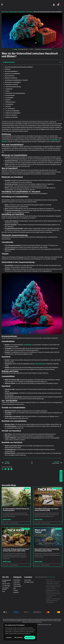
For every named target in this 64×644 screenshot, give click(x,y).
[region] (20, 632)
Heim (3, 12)
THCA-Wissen (29, 12)
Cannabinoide (21, 12)
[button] (2, 5)
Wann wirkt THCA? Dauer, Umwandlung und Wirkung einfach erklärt (47, 500)
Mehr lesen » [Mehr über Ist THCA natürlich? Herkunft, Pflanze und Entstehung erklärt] (7, 470)
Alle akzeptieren (30, 637)
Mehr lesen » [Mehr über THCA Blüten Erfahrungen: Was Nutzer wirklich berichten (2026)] (39, 470)
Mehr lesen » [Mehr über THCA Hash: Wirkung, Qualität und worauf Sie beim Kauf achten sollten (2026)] (7, 512)
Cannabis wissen (13, 12)
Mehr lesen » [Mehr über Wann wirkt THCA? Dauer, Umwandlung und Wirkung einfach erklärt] (39, 512)
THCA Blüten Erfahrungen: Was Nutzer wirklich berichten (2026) (46, 460)
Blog (6, 12)
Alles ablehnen (18, 637)
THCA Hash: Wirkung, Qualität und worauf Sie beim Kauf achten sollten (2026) (16, 500)
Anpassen (9, 637)
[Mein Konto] (54, 5)
